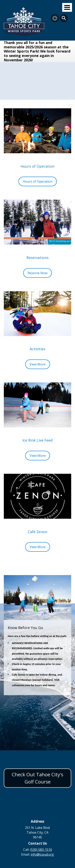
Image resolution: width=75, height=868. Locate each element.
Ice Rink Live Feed (37, 440)
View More (38, 364)
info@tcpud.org (42, 854)
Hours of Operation (37, 166)
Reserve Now (37, 273)
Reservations (37, 258)
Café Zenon (37, 532)
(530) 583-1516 (41, 850)
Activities (37, 349)
